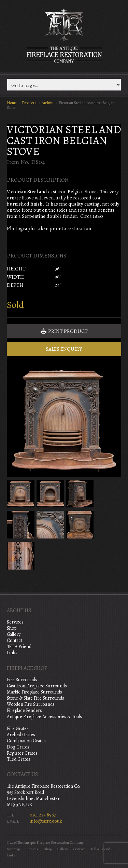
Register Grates (22, 753)
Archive (47, 103)
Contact (15, 640)
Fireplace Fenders (24, 710)
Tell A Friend (19, 647)
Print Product (64, 331)
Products (29, 103)
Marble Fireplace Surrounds (34, 692)
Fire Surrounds (22, 680)
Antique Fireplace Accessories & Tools (44, 717)
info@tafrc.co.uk (46, 821)
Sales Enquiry (64, 349)
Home (12, 103)
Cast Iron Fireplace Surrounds (37, 686)
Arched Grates (21, 735)
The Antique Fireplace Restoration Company (64, 36)
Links (12, 653)
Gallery (14, 634)
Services (15, 622)
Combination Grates (26, 741)
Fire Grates (18, 729)
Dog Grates (18, 747)
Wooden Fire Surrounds (31, 704)
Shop (12, 628)
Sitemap (13, 849)
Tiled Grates (19, 759)
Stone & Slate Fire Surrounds (35, 698)
